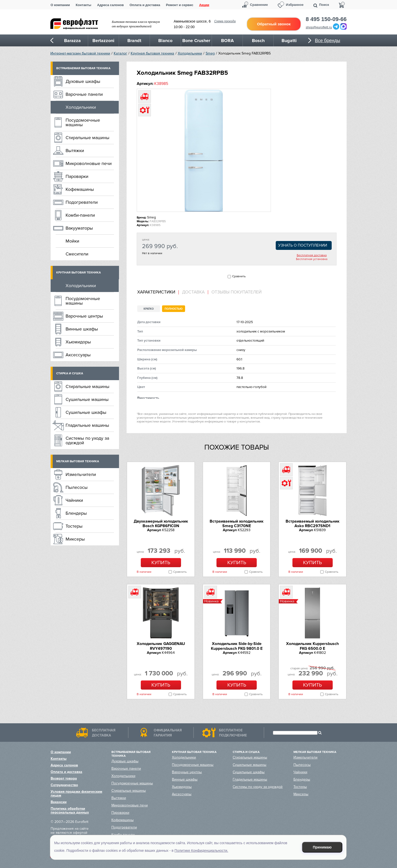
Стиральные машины (87, 138)
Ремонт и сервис (180, 5)
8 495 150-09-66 (326, 19)
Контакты (83, 5)
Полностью (174, 309)
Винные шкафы (82, 329)
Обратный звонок (274, 24)
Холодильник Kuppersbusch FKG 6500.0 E (312, 646)
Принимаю (322, 847)
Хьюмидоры (78, 342)
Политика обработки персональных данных (70, 810)
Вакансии (59, 802)
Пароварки (77, 176)
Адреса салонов (110, 5)
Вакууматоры (79, 228)
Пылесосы (77, 487)
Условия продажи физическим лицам (76, 793)
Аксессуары (78, 355)
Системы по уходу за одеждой (87, 440)
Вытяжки (75, 151)
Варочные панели (84, 94)
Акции (204, 5)
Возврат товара (64, 778)
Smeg (210, 53)
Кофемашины (80, 189)
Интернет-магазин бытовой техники (80, 53)
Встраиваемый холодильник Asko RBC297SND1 (313, 524)
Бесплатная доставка (312, 255)
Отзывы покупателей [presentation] (236, 292)
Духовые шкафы (83, 81)
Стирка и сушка (70, 373)
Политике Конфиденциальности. (201, 851)
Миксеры (75, 539)
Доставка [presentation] (193, 292)
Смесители (77, 254)
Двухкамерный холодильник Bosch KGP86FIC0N (161, 524)
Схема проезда (225, 21)
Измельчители (81, 474)
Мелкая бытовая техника (78, 461)
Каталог (120, 53)
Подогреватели (82, 202)
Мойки (72, 241)
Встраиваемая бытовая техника (83, 68)
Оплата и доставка (145, 5)
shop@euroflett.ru (319, 27)
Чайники (74, 500)
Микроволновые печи (89, 163)
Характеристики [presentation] (156, 292)
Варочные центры (84, 316)
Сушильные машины (87, 399)
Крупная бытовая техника (152, 53)
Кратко (149, 309)
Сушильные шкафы (86, 412)
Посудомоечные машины (83, 122)
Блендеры (76, 513)
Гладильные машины (87, 425)
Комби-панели (80, 215)
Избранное (295, 5)
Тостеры (74, 526)
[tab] (158, 292)
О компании (60, 5)
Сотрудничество (64, 785)
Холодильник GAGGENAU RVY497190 (161, 646)
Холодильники (190, 53)
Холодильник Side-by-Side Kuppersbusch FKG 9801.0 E (237, 646)
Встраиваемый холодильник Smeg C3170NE (237, 524)
